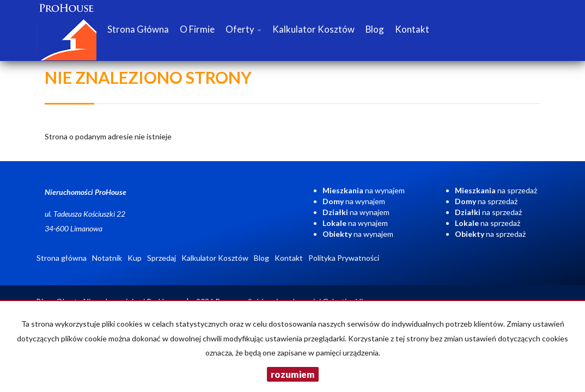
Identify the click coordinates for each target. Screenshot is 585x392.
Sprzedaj (162, 258)
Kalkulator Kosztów (313, 29)
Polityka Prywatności (344, 258)
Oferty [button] (243, 29)
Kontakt (412, 29)
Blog (375, 29)
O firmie (197, 29)
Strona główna (138, 29)
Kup (135, 258)
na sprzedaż (496, 190)
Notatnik (107, 258)
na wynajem (364, 190)
